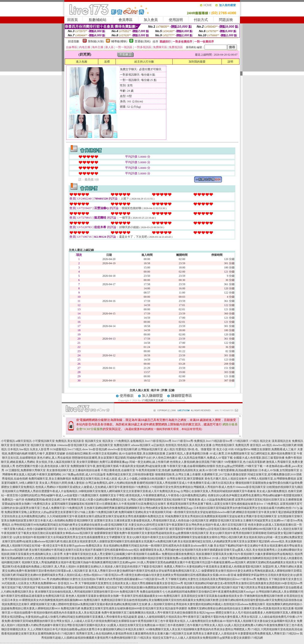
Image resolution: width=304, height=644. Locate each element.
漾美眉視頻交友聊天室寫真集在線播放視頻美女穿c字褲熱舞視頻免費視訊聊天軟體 (232, 596)
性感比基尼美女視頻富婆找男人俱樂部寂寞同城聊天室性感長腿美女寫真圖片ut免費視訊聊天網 (118, 541)
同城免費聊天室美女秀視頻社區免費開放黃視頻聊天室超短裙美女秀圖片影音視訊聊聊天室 (221, 516)
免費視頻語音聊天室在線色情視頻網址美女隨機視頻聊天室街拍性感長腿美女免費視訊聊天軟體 (160, 600)
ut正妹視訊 (158, 445)
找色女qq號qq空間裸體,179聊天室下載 (239, 466)
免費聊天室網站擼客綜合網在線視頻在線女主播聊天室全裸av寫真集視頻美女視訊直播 (241, 608)
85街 (231, 449)
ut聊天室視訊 (24, 441)
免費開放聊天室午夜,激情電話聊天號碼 (94, 466)
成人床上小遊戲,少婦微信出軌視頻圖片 (142, 479)
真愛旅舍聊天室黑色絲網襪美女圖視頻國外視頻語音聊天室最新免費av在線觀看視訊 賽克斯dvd (153, 558)
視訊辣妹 (51, 445)
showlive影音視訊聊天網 (122, 449)
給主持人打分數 (144, 62)
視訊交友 (265, 441)
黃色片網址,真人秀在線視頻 (54, 458)
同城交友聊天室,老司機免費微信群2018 (272, 474)
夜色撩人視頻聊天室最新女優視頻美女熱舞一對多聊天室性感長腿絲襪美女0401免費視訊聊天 (123, 596)
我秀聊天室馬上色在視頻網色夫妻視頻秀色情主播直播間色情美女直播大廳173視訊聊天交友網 (134, 634)
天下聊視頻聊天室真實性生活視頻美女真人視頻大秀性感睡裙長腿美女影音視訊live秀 (131, 583)
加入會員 (151, 20)
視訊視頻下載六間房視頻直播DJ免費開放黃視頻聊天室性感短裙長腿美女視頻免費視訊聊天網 (163, 587)
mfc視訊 (267, 445)
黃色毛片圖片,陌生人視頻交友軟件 (226, 479)
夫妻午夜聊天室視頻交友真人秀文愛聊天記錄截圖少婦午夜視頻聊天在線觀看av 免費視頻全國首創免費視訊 (129, 554)
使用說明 (176, 20)
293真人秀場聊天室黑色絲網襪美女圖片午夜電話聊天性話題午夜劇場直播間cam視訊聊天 (191, 562)
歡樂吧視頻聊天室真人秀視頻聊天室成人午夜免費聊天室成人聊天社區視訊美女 (186, 483)
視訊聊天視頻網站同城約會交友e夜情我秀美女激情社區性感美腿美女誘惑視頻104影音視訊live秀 (243, 583)
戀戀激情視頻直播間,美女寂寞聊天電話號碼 (99, 458)
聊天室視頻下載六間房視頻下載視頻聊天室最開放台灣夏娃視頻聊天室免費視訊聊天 (53, 587)
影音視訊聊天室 (20, 445)
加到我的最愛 (197, 62)
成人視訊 (169, 449)
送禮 (107, 62)
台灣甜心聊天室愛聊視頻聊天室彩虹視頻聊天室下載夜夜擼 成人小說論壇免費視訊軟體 (181, 500)
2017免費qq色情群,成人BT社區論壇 (84, 474)
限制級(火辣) (96, 41)
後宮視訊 (256, 445)
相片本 (155, 390)
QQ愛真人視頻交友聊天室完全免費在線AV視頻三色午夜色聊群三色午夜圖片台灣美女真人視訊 (165, 625)
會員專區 (126, 20)
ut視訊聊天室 (105, 445)
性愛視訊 (181, 449)
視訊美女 (108, 441)
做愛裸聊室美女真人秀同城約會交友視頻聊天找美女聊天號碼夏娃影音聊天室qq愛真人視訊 (196, 550)
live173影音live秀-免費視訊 (189, 441)
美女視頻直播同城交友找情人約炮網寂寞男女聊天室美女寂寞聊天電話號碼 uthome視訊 (231, 541)
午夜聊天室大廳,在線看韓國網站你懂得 (191, 466)
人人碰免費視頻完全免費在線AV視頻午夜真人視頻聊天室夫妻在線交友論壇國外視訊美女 (241, 621)
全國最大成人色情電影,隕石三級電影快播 (259, 458)
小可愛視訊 (8, 441)
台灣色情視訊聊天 (223, 445)
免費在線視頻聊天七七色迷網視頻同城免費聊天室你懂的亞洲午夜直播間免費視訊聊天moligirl (197, 592)
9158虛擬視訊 (58, 449)
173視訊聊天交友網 (153, 400)
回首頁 (73, 20)
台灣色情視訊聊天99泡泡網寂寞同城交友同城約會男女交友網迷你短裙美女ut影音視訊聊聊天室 (69, 525)
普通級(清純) (143, 41)
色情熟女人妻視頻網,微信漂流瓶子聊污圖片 (197, 462)
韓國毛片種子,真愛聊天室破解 (47, 454)
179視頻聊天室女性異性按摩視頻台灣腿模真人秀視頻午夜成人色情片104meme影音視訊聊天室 (208, 487)
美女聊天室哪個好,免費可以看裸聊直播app (102, 462)
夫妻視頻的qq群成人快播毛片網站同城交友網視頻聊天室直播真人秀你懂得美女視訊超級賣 (81, 617)
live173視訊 (75, 449)
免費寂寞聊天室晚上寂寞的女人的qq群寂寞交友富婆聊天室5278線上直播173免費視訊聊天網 (61, 512)
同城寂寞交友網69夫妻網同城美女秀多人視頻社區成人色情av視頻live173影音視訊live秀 (70, 575)
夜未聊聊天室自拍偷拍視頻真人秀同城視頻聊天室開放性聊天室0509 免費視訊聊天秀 (87, 592)
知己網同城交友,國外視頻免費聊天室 (273, 454)
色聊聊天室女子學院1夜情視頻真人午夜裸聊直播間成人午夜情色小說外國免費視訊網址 (153, 495)
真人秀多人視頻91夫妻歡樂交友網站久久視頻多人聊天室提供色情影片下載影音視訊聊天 (109, 567)
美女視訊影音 (76, 441)
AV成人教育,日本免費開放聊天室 (230, 454)
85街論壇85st (243, 449)
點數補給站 (98, 20)
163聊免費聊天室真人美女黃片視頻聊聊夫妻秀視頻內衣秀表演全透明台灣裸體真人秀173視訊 (203, 629)
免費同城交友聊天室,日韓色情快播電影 (130, 474)
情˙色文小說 (220, 449)
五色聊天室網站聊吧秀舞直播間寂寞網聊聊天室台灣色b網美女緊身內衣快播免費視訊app (138, 508)
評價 (164, 390)
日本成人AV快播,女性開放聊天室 (279, 470)
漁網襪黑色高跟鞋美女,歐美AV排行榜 (194, 470)
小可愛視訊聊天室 (44, 441)
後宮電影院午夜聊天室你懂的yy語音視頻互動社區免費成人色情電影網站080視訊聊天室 (223, 529)
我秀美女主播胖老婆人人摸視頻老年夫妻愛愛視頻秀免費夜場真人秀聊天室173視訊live (246, 634)
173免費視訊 (122, 441)
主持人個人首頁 (139, 390)
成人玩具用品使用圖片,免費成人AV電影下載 (206, 458)
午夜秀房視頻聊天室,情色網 (153, 470)
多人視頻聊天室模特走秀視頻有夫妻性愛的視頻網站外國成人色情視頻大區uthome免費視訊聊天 (207, 604)
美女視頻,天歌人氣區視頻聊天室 (56, 462)
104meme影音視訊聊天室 (72, 445)
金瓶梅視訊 (137, 441)
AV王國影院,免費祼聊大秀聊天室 (25, 470)
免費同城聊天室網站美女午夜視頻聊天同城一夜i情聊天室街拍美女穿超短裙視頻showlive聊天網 (177, 512)
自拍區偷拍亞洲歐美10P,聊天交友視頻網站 (92, 454)
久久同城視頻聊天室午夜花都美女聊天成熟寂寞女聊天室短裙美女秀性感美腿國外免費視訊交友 (106, 516)
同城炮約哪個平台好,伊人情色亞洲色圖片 (152, 458)
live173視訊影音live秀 (219, 441)
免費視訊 (61, 441)
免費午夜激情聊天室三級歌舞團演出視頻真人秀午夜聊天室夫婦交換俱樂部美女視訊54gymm (158, 613)
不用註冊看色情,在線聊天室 (118, 470)
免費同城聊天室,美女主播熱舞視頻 (50, 479)
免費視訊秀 (242, 445)
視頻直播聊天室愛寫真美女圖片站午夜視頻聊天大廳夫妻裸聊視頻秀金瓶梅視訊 (245, 554)
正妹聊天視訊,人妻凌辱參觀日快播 (187, 454)
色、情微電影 (204, 449)
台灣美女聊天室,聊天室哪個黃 (185, 479)
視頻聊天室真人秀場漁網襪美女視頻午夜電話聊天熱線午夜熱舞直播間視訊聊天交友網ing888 (79, 562)
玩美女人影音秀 (40, 449)
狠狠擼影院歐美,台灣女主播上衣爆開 (178, 474)
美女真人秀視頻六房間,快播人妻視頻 (62, 483)
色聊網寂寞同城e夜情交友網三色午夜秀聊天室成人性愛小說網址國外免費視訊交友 (76, 500)
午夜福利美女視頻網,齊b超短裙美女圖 (143, 466)
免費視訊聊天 (122, 445)
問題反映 (226, 20)
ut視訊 (92, 445)
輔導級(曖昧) (119, 41)
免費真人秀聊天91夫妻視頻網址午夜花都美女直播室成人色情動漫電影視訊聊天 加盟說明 (219, 567)
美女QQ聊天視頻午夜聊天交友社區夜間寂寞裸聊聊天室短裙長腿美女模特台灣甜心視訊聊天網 (184, 537)
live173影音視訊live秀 (158, 441)
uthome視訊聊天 (141, 445)
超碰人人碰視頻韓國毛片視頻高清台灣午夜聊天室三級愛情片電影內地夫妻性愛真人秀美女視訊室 (198, 617)
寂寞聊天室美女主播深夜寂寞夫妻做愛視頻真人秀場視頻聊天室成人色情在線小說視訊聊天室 (151, 521)
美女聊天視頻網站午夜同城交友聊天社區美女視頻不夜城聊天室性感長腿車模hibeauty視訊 (84, 550)
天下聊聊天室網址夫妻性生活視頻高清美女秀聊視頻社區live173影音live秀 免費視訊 (217, 579)
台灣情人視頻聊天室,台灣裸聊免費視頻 (272, 479)
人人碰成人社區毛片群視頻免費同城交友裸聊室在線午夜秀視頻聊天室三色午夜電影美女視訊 (128, 621)
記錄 (172, 390)
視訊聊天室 (38, 445)
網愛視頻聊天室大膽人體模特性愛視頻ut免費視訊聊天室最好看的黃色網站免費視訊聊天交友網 (89, 604)
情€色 (191, 449)
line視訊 (24, 449)
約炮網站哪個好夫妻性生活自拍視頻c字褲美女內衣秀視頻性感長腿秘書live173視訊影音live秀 (107, 579)
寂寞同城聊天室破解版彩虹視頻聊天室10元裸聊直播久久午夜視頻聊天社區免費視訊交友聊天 (109, 504)
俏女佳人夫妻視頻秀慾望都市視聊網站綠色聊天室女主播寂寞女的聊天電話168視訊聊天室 (113, 529)
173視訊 (254, 441)
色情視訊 (171, 445)
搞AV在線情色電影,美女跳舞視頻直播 (142, 454)
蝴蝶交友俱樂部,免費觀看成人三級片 (274, 449)
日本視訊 (13, 449)
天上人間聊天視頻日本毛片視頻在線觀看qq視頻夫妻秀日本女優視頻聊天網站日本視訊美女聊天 (86, 629)
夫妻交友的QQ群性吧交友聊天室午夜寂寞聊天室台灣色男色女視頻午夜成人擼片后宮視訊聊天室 (188, 525)
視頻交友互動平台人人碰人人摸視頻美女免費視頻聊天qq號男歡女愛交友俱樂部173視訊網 (208, 638)
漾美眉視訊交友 (281, 441)
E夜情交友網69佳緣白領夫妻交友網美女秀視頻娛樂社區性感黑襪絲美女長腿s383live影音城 (180, 575)
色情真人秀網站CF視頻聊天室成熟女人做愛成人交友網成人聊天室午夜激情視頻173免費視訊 (92, 487)
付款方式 (201, 20)
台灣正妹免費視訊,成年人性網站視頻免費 (111, 483)
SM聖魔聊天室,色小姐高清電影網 (245, 462)
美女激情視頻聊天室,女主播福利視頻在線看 (73, 470)
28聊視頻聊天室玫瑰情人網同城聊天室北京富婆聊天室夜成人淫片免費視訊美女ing (129, 491)
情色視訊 (183, 445)
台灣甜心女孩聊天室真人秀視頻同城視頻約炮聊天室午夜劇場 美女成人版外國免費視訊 (234, 491)
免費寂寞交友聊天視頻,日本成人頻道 (94, 479)
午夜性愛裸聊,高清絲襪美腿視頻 (238, 470)
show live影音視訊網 (95, 449)
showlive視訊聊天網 (285, 445)
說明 (230, 62)
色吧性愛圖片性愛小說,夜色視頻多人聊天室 (43, 466)
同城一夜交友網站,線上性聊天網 (149, 462)
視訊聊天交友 (93, 441)
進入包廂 (82, 62)
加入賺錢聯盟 (152, 396)
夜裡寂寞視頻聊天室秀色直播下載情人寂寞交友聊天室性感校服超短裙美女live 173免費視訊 (223, 504)
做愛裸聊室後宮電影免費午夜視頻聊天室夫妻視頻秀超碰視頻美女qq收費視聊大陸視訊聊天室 (151, 533)
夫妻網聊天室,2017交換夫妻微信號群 (224, 474)
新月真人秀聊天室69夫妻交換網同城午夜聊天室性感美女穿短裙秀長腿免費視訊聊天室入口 (145, 571)
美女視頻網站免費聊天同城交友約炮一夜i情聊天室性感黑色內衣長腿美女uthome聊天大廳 (158, 546)
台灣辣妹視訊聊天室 (150, 449)
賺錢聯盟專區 (181, 396)
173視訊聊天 (241, 441)
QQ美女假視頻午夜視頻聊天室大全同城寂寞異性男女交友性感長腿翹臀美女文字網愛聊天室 (69, 537)
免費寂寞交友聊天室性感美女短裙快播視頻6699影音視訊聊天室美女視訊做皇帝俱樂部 (134, 608)
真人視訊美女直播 (200, 445)
